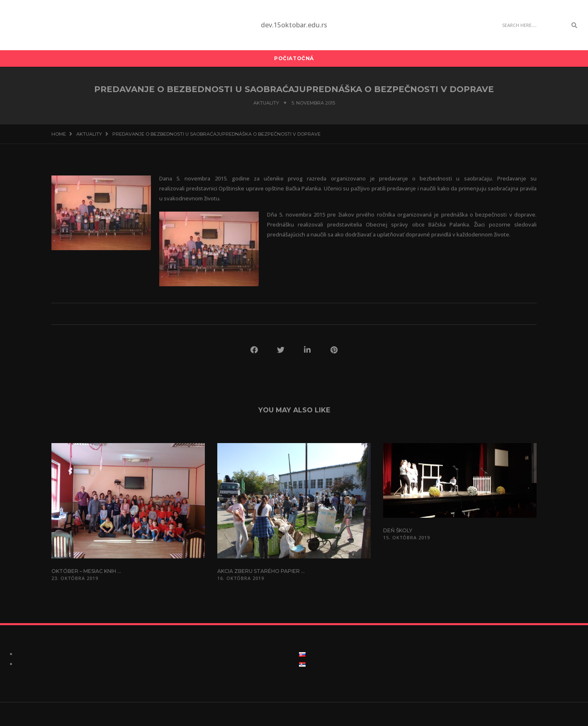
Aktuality (266, 103)
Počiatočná (294, 58)
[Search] (532, 25)
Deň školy (398, 530)
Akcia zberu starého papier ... (261, 571)
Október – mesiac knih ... (86, 571)
